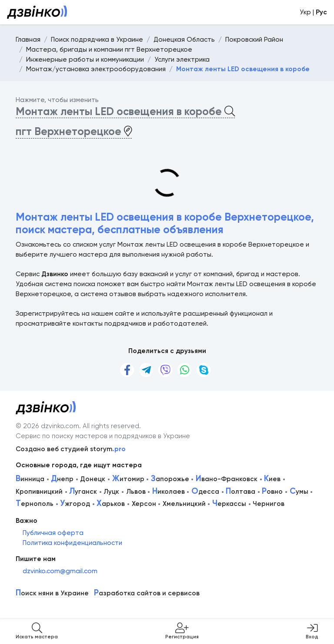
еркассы (229, 504)
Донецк (93, 479)
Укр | (313, 12)
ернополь (35, 504)
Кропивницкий (39, 492)
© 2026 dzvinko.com (47, 426)
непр (62, 479)
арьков (111, 504)
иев (272, 479)
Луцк (111, 492)
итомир (128, 479)
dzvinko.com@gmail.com (60, 571)
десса (205, 492)
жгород (75, 504)
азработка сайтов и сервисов (147, 593)
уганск (83, 492)
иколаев (169, 492)
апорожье (170, 479)
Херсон (144, 504)
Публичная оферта (53, 533)
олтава (240, 492)
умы (299, 492)
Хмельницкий (184, 504)
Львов (136, 492)
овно (272, 492)
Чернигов (269, 504)
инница (30, 479)
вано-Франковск (227, 479)
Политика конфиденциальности (72, 543)
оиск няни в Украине (52, 593)
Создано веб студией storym (71, 449)
